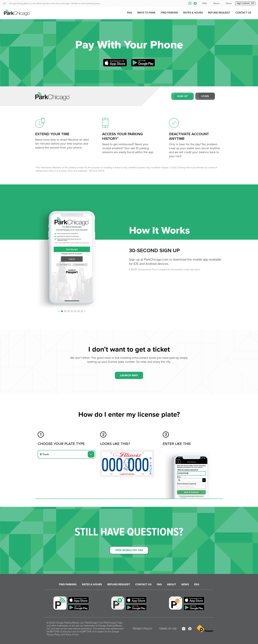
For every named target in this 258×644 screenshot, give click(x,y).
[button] (59, 311)
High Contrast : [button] (245, 3)
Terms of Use (72, 635)
